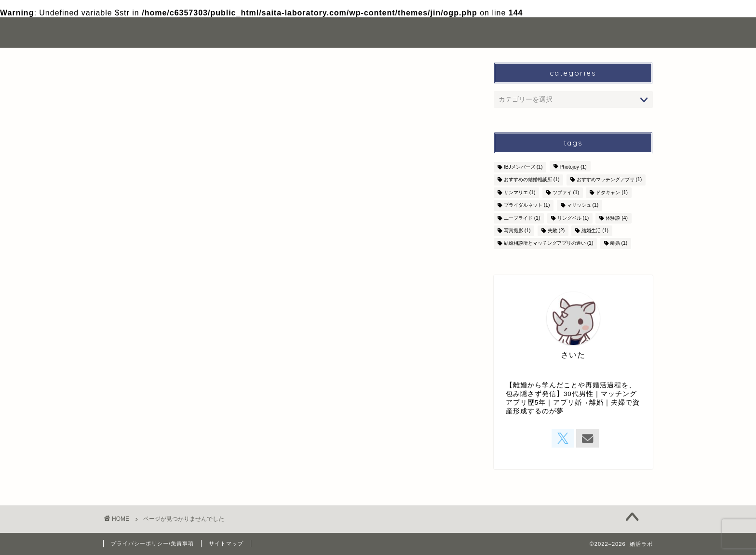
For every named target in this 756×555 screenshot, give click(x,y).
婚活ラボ (125, 32)
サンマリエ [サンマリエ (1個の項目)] (520, 192)
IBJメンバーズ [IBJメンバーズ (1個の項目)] (523, 167)
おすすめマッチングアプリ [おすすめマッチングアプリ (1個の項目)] (609, 180)
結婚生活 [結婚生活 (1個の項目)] (595, 231)
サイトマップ (226, 543)
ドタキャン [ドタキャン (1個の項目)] (612, 192)
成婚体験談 (148, 428)
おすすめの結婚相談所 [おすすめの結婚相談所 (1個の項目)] (532, 180)
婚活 (135, 415)
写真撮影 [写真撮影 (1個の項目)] (517, 231)
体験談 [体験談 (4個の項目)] (617, 218)
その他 (140, 403)
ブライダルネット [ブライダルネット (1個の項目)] (527, 205)
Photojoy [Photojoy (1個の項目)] (573, 167)
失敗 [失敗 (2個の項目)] (556, 231)
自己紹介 (518, 32)
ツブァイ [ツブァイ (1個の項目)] (566, 192)
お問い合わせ (578, 32)
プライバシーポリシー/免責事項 (152, 543)
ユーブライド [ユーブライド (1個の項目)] (522, 218)
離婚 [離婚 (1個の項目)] (619, 244)
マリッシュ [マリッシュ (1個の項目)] (583, 205)
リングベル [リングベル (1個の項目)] (573, 218)
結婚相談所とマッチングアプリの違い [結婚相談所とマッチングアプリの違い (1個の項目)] (549, 244)
